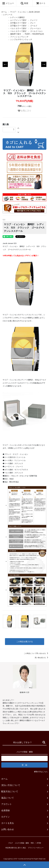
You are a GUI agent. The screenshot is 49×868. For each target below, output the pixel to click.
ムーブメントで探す (18, 20)
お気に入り (25, 111)
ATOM (39, 843)
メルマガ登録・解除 (22, 843)
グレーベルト (36, 28)
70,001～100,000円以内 (34, 34)
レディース (8, 15)
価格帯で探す (16, 34)
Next (44, 64)
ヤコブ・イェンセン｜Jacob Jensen (25, 12)
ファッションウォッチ (19, 37)
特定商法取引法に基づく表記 (16, 848)
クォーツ (34, 20)
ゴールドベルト (36, 31)
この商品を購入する (25, 642)
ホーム (4, 12)
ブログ (10, 843)
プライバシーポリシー (36, 848)
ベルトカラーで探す (18, 28)
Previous (5, 64)
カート (41, 3)
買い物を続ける (42, 658)
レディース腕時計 (18, 17)
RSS (32, 843)
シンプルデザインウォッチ (21, 39)
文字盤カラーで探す (18, 23)
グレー (33, 23)
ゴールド (34, 26)
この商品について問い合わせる (36, 653)
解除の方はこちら (41, 772)
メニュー (8, 3)
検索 (24, 3)
